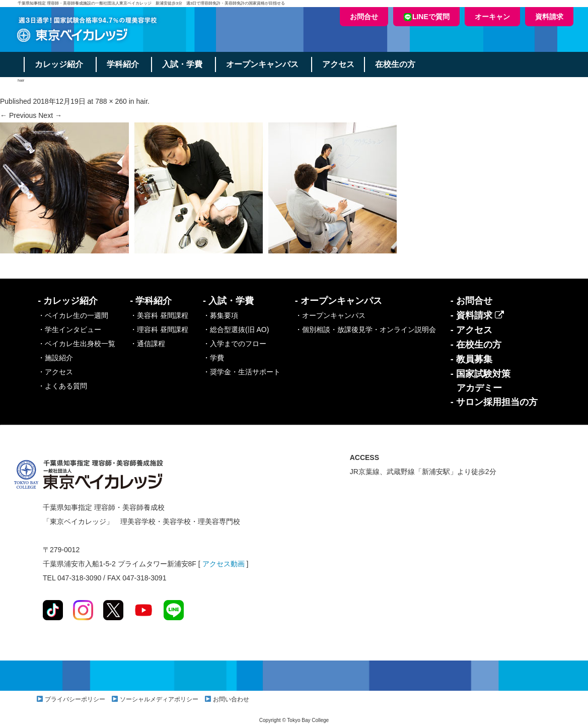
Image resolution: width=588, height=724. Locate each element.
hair (142, 101)
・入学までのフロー (235, 344)
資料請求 (549, 17)
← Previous (18, 115)
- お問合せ (471, 301)
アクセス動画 (224, 564)
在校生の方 (396, 64)
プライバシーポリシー (75, 699)
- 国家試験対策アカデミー (481, 381)
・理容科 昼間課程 (159, 330)
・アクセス (55, 372)
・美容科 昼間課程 (159, 315)
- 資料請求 (477, 315)
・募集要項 (220, 315)
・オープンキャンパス (330, 315)
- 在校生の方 (476, 345)
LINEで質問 (426, 17)
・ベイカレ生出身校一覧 (77, 344)
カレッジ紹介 (59, 64)
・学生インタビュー (69, 330)
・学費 (213, 358)
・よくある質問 (62, 386)
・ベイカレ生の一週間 (73, 315)
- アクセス (471, 330)
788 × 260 (111, 101)
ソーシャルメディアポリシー (159, 699)
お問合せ (364, 17)
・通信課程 (148, 344)
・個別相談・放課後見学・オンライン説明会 (365, 330)
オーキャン (492, 17)
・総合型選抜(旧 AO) (236, 330)
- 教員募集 (471, 359)
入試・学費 (183, 64)
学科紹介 (123, 64)
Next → (50, 115)
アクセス (339, 64)
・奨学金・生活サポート (242, 372)
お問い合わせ (231, 699)
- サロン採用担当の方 (494, 402)
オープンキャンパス (263, 64)
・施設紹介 (55, 358)
